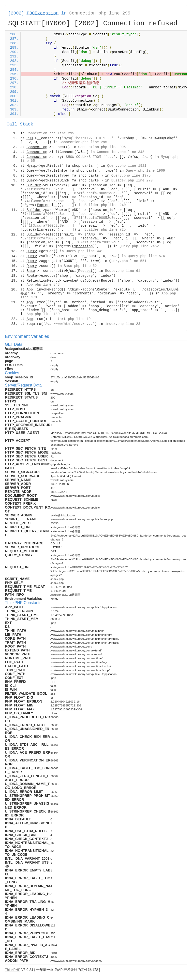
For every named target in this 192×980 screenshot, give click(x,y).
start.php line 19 (73, 319)
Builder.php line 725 (105, 230)
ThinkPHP (13, 970)
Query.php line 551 (128, 261)
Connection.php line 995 (102, 147)
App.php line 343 (43, 285)
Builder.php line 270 (132, 180)
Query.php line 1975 (131, 176)
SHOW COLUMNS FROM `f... (90, 157)
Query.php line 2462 (139, 246)
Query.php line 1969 (146, 171)
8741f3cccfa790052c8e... (46, 189)
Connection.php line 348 (121, 152)
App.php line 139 (43, 314)
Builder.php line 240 (105, 205)
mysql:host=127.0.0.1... (87, 138)
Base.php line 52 (80, 266)
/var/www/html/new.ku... (69, 324)
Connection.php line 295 (100, 13)
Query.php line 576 (146, 256)
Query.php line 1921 (127, 166)
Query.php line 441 (84, 251)
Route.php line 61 (123, 271)
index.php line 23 (123, 324)
